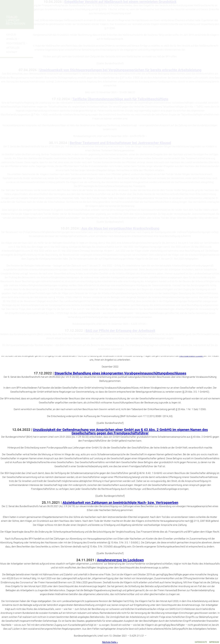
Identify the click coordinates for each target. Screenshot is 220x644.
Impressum (214, 642)
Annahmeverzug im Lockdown (120, 560)
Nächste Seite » (110, 642)
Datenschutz (201, 642)
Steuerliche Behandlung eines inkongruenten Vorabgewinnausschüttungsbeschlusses (120, 373)
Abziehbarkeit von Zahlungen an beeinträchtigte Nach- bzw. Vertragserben (120, 503)
